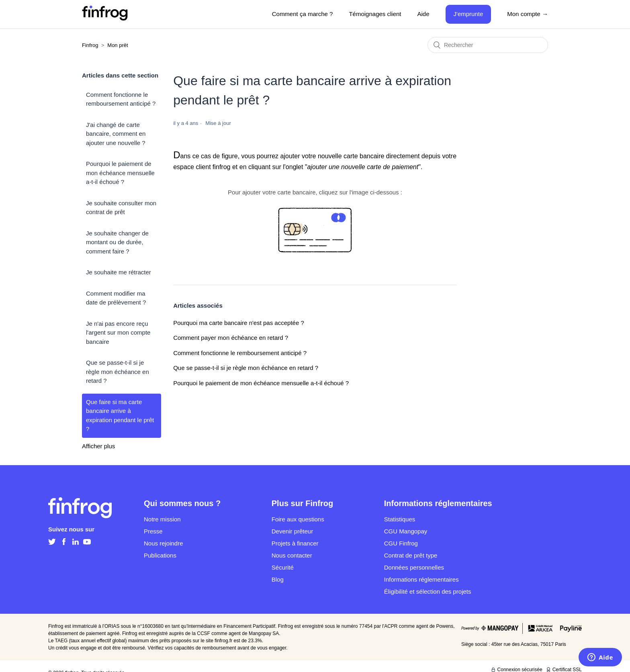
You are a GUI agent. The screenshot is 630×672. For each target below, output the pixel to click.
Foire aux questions (298, 519)
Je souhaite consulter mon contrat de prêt (121, 208)
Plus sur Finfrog (302, 503)
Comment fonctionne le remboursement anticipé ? (121, 99)
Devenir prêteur (292, 531)
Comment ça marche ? (303, 14)
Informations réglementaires (421, 579)
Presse (153, 531)
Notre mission (162, 519)
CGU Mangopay (406, 531)
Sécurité (283, 567)
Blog (278, 579)
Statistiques (400, 519)
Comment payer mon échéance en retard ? (231, 338)
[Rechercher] (488, 45)
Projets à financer (295, 543)
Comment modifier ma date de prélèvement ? (116, 298)
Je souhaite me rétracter (119, 272)
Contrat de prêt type (411, 555)
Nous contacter (292, 555)
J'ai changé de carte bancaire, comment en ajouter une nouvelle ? (116, 134)
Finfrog (90, 45)
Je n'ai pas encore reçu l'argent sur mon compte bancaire (118, 333)
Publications (160, 555)
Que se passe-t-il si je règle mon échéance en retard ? (118, 372)
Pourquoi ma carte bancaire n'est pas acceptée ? (239, 323)
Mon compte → (528, 14)
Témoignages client (375, 14)
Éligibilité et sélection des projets (428, 591)
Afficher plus (98, 446)
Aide (423, 14)
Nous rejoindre (164, 543)
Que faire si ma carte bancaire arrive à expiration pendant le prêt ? (120, 416)
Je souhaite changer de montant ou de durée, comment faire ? (117, 242)
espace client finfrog (202, 167)
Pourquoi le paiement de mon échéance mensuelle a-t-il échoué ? (120, 173)
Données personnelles (414, 567)
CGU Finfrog (401, 543)
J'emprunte (468, 14)
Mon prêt (118, 45)
